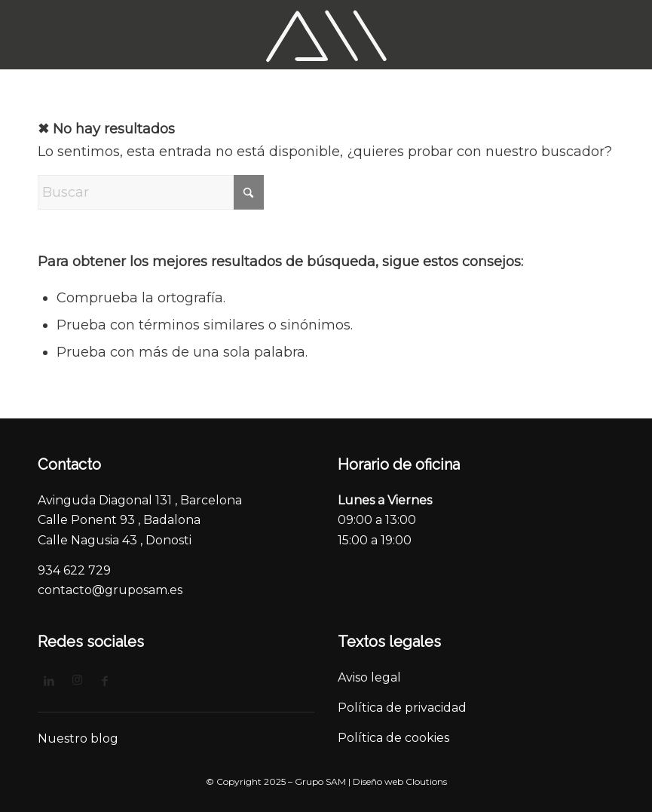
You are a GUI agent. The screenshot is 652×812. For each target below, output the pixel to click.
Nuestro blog (78, 738)
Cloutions (426, 781)
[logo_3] (326, 35)
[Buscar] (151, 192)
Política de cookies (393, 738)
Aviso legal (371, 677)
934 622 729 (74, 570)
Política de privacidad (404, 708)
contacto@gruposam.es (110, 590)
